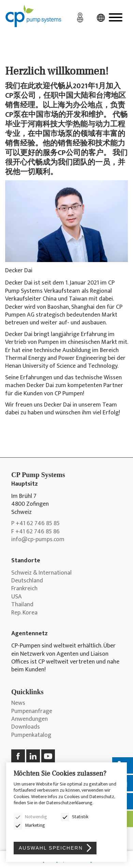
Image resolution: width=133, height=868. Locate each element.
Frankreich (24, 589)
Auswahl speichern (51, 848)
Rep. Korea (24, 613)
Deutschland (27, 581)
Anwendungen (29, 719)
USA (17, 597)
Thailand (22, 605)
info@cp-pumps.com (38, 540)
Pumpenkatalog (31, 735)
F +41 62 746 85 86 (35, 532)
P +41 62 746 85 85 (35, 524)
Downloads (26, 727)
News (18, 703)
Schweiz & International (41, 573)
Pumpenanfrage (32, 711)
